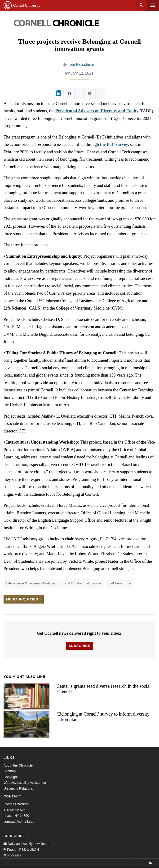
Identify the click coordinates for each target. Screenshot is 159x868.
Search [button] (141, 5)
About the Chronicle (18, 765)
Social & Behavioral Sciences (82, 583)
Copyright (11, 777)
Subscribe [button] (79, 646)
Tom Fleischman (82, 65)
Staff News (115, 583)
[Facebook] (130, 863)
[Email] (151, 863)
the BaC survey (114, 144)
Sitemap (10, 771)
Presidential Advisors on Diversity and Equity (97, 111)
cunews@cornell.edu (19, 822)
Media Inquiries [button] (24, 599)
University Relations (18, 788)
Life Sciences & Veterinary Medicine (31, 583)
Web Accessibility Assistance (25, 783)
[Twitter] (140, 863)
